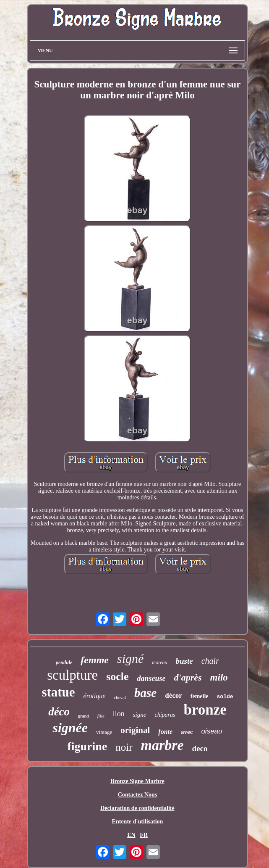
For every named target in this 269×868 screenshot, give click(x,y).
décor (174, 695)
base (145, 693)
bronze (205, 710)
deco (200, 748)
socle (117, 677)
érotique (95, 696)
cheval (120, 697)
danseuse (151, 678)
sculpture (72, 675)
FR (144, 835)
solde (225, 697)
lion (119, 714)
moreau (159, 662)
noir (124, 747)
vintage (104, 732)
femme (95, 660)
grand (84, 716)
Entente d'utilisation (138, 822)
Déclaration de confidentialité (137, 808)
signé (130, 658)
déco (59, 712)
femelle (200, 696)
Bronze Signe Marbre (137, 781)
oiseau (212, 731)
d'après (188, 677)
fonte (165, 732)
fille (101, 716)
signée (70, 728)
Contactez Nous (138, 795)
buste (184, 661)
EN (131, 835)
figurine (87, 746)
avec (187, 732)
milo (219, 677)
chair (210, 661)
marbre (162, 745)
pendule (64, 662)
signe (140, 715)
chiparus (165, 715)
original (135, 730)
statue (58, 692)
